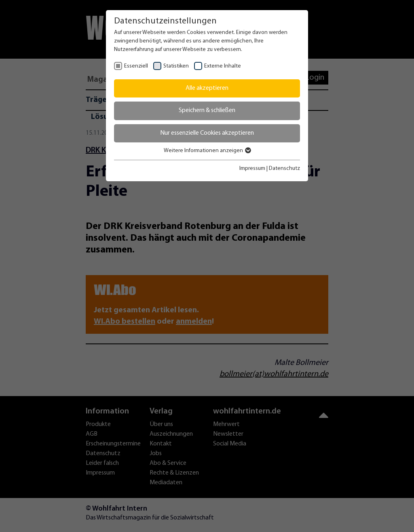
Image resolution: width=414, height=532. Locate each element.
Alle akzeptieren (207, 88)
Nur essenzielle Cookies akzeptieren (207, 133)
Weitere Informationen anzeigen (207, 151)
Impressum (252, 169)
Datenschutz (284, 169)
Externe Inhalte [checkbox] (223, 66)
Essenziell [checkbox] (136, 66)
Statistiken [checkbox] (176, 66)
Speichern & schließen (207, 110)
